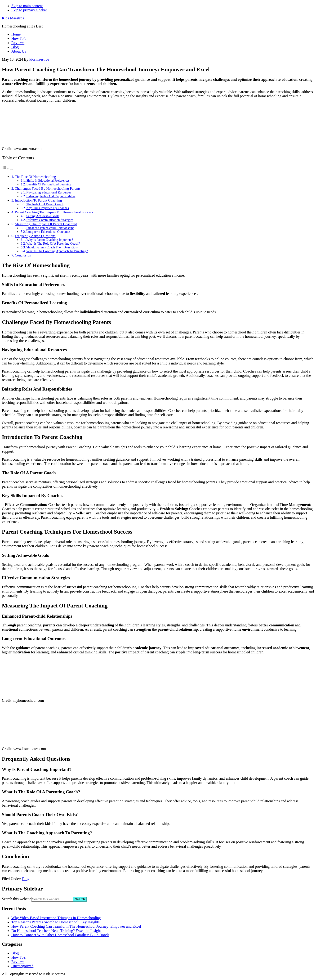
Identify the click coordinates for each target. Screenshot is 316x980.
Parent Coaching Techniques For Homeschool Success (54, 212)
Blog (26, 879)
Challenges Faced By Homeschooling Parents (48, 188)
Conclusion (23, 255)
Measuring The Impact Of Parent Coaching (46, 224)
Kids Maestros (13, 18)
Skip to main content (27, 6)
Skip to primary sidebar (29, 10)
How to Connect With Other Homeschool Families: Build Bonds (60, 935)
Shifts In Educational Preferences (48, 181)
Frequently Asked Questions (35, 236)
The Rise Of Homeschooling (35, 177)
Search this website (17, 899)
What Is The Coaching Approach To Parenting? (57, 251)
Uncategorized (22, 966)
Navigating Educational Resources (49, 192)
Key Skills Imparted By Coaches (47, 208)
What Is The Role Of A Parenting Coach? (53, 244)
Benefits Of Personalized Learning (49, 184)
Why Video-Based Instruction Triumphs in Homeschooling (56, 918)
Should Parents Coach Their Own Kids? (52, 247)
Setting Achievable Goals (43, 216)
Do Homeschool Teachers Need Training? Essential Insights (57, 931)
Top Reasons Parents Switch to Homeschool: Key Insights (56, 922)
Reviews (18, 962)
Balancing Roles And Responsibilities (51, 196)
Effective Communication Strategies (50, 220)
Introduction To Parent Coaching (38, 200)
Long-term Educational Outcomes (48, 232)
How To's (19, 957)
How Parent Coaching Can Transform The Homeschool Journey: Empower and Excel (76, 926)
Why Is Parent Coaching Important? (50, 240)
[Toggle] (11, 168)
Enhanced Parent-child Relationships (50, 228)
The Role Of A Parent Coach (45, 204)
